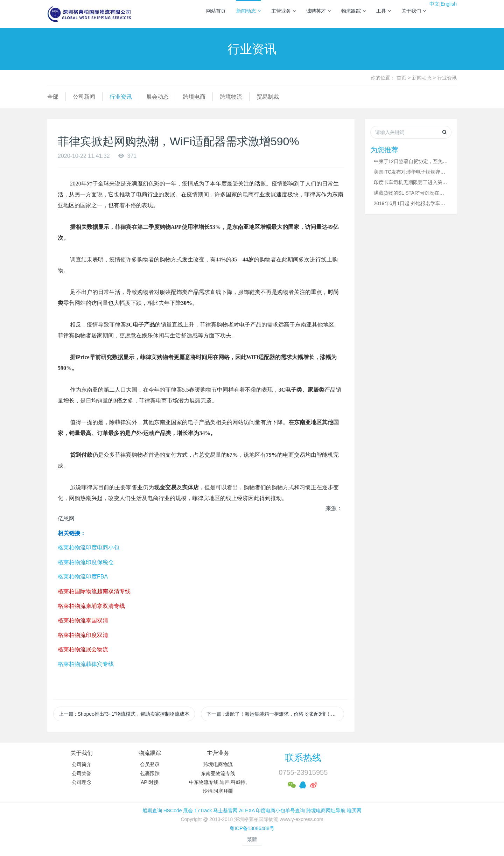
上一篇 (124, 714)
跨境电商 (194, 97)
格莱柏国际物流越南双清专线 (94, 591)
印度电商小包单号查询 (280, 811)
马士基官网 (225, 811)
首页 (401, 78)
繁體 (252, 839)
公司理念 (82, 782)
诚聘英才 (318, 11)
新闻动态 (248, 11)
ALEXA (247, 811)
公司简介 (82, 764)
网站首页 (216, 11)
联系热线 (303, 758)
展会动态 (157, 97)
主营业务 (283, 11)
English (449, 4)
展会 (188, 811)
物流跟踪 (353, 11)
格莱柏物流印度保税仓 (86, 562)
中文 (434, 4)
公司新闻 (84, 97)
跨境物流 (231, 97)
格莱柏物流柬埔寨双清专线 (91, 606)
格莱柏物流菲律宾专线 (86, 664)
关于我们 (414, 11)
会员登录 (150, 764)
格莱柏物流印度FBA (83, 577)
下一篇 (275, 714)
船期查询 (152, 811)
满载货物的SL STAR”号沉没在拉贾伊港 (416, 193)
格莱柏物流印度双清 (83, 635)
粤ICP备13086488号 (252, 828)
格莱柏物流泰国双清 (83, 620)
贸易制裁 (268, 97)
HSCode (173, 811)
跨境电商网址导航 (326, 811)
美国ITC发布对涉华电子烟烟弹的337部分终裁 (423, 172)
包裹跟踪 (150, 773)
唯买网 (354, 811)
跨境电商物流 (218, 764)
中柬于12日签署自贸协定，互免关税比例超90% (426, 161)
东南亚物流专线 (218, 773)
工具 (384, 11)
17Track (203, 811)
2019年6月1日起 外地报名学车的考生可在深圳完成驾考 (434, 203)
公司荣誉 (82, 773)
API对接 (150, 782)
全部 (53, 97)
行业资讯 (447, 78)
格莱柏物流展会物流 (83, 649)
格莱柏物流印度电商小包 (89, 548)
